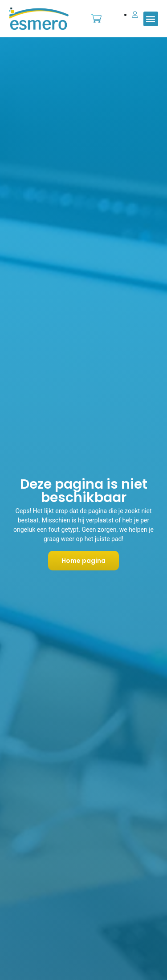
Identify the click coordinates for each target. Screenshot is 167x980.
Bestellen (97, 14)
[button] (151, 19)
